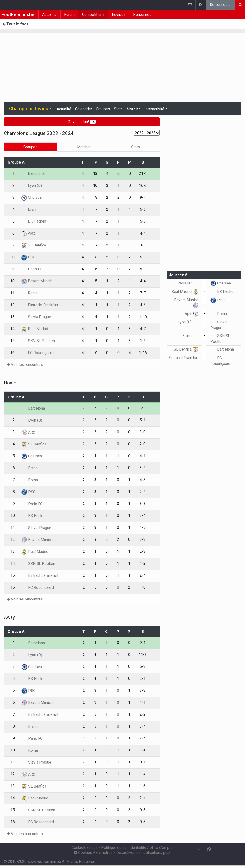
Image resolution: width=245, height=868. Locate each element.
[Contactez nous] (200, 849)
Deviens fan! (82, 122)
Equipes (119, 14)
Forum (69, 14)
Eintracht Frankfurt (40, 305)
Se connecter (221, 5)
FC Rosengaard (37, 353)
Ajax (28, 233)
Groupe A (16, 162)
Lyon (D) (31, 185)
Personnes (142, 14)
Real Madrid (35, 329)
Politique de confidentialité (124, 848)
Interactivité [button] (154, 109)
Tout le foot (15, 24)
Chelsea (31, 197)
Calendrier (84, 109)
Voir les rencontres (25, 365)
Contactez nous (85, 848)
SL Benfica (33, 245)
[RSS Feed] (209, 849)
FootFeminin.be (18, 14)
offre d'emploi (162, 848)
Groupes (103, 109)
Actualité (49, 14)
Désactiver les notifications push (144, 853)
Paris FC (32, 269)
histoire (134, 109)
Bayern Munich (37, 281)
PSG (28, 257)
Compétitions (93, 14)
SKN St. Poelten (38, 341)
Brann (29, 209)
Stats (118, 109)
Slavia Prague (36, 317)
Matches (84, 147)
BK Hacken (34, 221)
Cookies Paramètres (93, 853)
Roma (29, 293)
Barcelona (33, 174)
